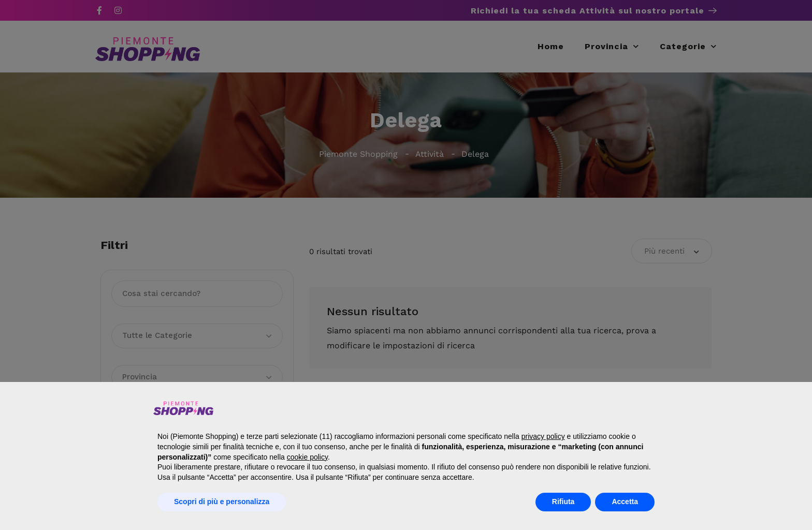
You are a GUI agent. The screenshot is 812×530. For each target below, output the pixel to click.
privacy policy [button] (543, 436)
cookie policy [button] (307, 457)
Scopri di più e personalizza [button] (222, 502)
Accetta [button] (625, 502)
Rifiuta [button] (563, 502)
